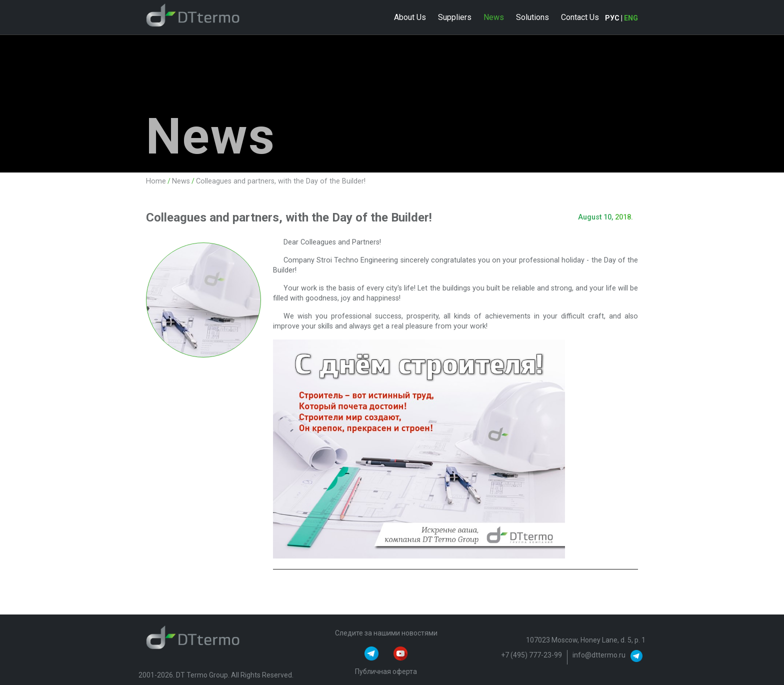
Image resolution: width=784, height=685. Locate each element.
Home (156, 181)
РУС (612, 18)
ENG (631, 18)
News (494, 17)
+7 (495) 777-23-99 (531, 655)
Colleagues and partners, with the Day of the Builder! (281, 181)
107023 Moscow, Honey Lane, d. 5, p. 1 (586, 640)
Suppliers (455, 17)
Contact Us (580, 17)
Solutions (532, 17)
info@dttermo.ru (599, 655)
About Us (410, 17)
